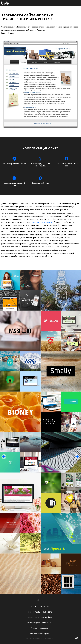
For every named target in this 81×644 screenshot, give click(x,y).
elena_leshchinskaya (43, 617)
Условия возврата (40, 628)
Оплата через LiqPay (40, 633)
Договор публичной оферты (40, 623)
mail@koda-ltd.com (43, 612)
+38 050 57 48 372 (43, 607)
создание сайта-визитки (42, 222)
